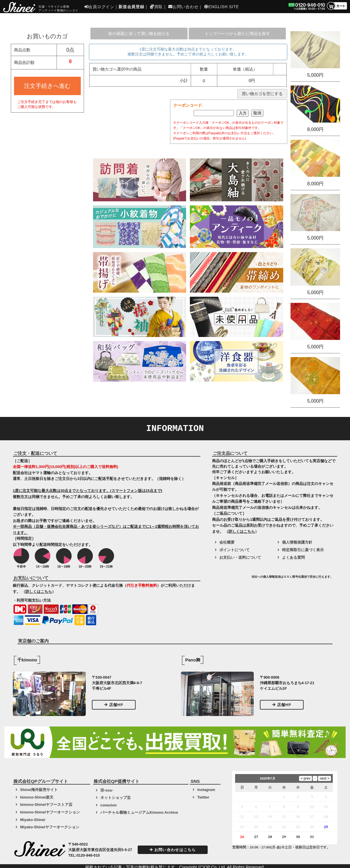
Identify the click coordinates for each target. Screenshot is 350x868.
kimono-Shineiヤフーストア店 (46, 805)
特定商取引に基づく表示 (303, 550)
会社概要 (227, 542)
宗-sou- (107, 790)
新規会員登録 (131, 7)
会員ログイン (99, 7)
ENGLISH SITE (222, 7)
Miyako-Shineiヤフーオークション (50, 827)
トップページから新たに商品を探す (237, 34)
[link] (231, 579)
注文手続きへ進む (47, 86)
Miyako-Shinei (33, 820)
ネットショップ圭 (116, 798)
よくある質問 (293, 557)
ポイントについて (235, 550)
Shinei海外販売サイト (39, 790)
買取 (156, 7)
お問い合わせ (183, 7)
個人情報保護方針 (297, 542)
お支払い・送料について (240, 557)
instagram (206, 790)
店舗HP (114, 705)
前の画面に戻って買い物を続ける (139, 34)
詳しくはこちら (39, 592)
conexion (108, 805)
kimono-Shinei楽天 (37, 797)
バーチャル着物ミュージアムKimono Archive (139, 812)
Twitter (203, 797)
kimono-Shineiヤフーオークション (50, 812)
